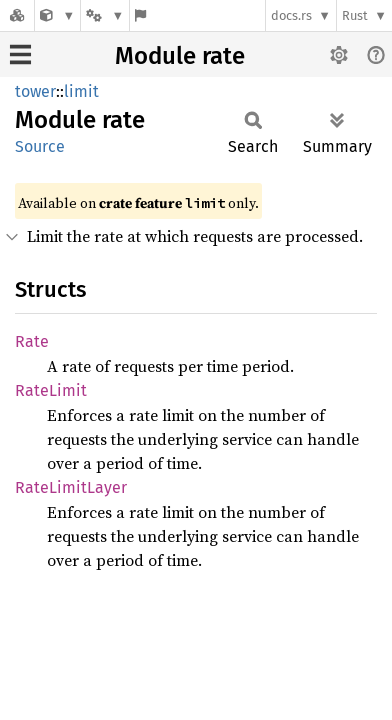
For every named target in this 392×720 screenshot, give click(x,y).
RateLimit (51, 390)
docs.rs (291, 15)
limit (81, 91)
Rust (355, 15)
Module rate (180, 56)
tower (35, 91)
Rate (32, 341)
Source (40, 146)
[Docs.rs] (17, 15)
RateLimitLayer (71, 487)
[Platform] (105, 15)
